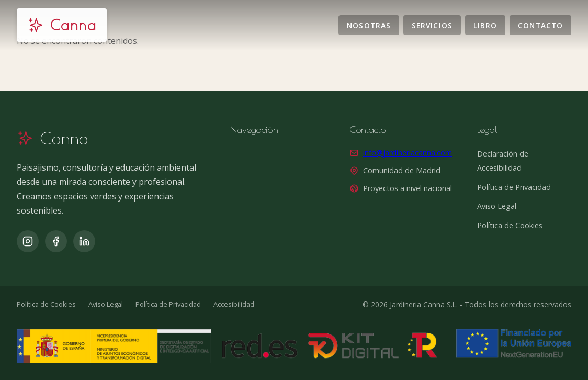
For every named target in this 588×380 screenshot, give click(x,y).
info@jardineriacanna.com (408, 153)
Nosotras (369, 25)
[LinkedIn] (84, 241)
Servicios (432, 25)
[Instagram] (28, 241)
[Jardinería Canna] (62, 25)
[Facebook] (56, 241)
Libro (485, 25)
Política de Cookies (510, 225)
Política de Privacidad (514, 187)
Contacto (540, 25)
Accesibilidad (234, 304)
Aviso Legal (497, 206)
